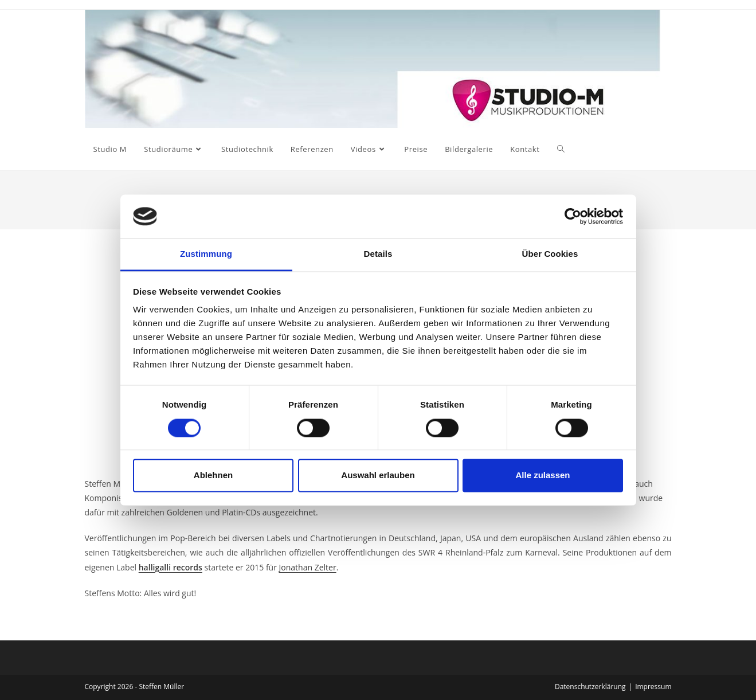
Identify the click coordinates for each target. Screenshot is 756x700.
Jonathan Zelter (308, 567)
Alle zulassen (542, 476)
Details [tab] (378, 254)
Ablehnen (213, 476)
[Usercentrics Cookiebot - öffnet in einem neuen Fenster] (573, 216)
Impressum (653, 687)
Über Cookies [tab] (550, 254)
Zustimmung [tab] (206, 254)
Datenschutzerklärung (590, 687)
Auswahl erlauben (378, 476)
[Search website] (561, 149)
